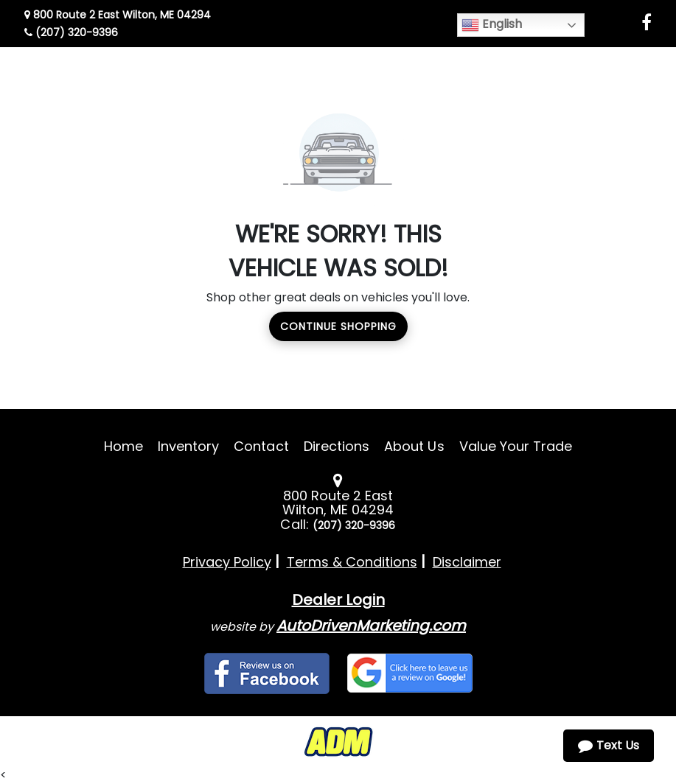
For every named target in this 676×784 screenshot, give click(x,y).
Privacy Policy (227, 562)
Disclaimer (467, 562)
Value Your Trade (516, 446)
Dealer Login (338, 600)
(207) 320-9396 (71, 32)
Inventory (188, 446)
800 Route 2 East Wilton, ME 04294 (118, 15)
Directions (337, 446)
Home (123, 446)
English (492, 25)
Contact (261, 446)
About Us (414, 446)
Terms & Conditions (352, 562)
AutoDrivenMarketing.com (371, 626)
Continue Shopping (338, 326)
